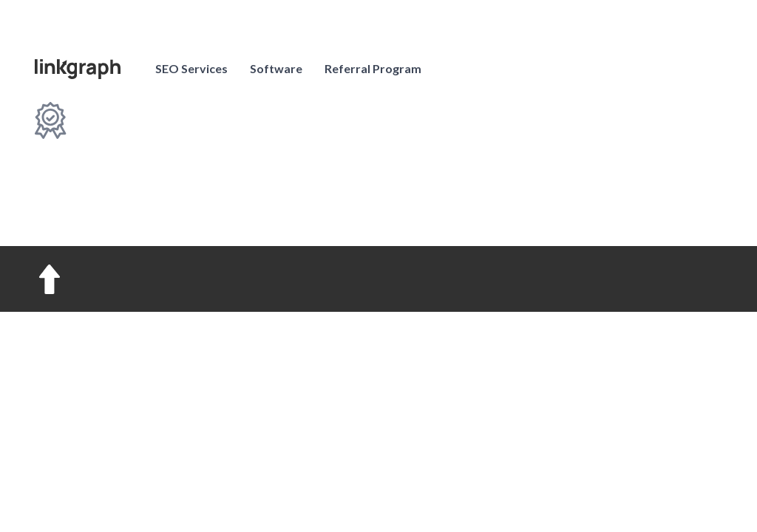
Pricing (507, 68)
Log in (564, 68)
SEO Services (191, 68)
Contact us (664, 68)
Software (276, 68)
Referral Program (373, 68)
